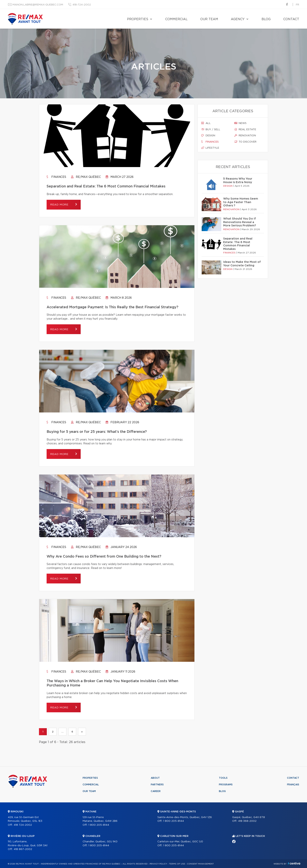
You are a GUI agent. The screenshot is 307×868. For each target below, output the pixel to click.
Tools (223, 778)
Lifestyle (210, 148)
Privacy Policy (158, 864)
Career (156, 791)
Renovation (245, 136)
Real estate (245, 129)
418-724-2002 (82, 5)
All (206, 123)
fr (298, 5)
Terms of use (177, 864)
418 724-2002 (23, 825)
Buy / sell (211, 129)
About (155, 778)
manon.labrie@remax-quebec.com (38, 5)
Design (208, 136)
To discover (245, 142)
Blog (266, 19)
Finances (56, 177)
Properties (138, 19)
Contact (291, 19)
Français (293, 785)
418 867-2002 (23, 849)
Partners (157, 785)
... (62, 732)
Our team (209, 19)
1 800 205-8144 (99, 825)
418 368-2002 (247, 821)
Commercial (176, 19)
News (240, 123)
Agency (238, 19)
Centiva (294, 863)
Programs (226, 785)
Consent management (200, 864)
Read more (61, 205)
